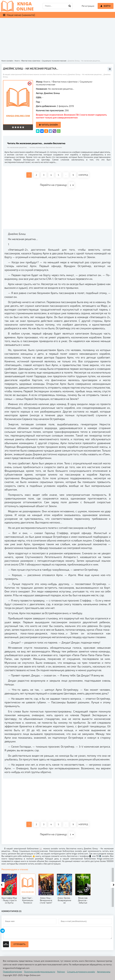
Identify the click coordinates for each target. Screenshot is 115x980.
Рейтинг (61, 972)
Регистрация (88, 6)
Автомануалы (104, 972)
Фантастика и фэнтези (65, 82)
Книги (47, 82)
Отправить (19, 944)
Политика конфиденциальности (40, 972)
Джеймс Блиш (52, 93)
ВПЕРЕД (83, 175)
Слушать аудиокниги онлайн (81, 972)
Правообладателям (13, 972)
